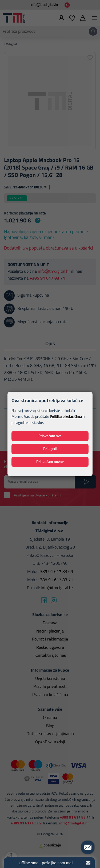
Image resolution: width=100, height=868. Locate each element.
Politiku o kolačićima (66, 417)
